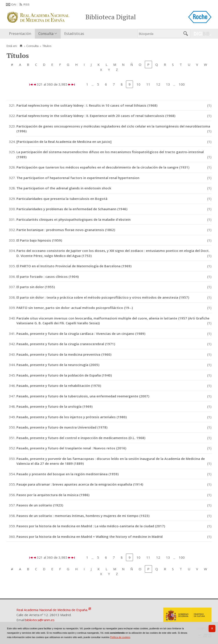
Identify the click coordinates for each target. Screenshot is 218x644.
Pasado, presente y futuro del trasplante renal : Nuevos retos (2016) (71, 448)
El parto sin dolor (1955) (36, 287)
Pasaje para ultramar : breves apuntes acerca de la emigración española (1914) (80, 484)
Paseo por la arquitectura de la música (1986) (53, 495)
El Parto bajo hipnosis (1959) (39, 240)
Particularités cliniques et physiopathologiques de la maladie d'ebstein (74, 219)
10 (138, 84)
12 (158, 84)
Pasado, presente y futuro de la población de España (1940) (64, 375)
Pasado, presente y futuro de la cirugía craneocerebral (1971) (66, 344)
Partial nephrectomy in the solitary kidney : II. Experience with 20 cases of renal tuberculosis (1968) (96, 116)
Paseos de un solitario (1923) (40, 505)
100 (182, 84)
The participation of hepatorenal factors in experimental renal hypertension (78, 178)
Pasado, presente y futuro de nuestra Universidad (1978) (62, 427)
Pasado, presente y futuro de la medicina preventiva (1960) (64, 354)
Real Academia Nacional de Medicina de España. (52, 610)
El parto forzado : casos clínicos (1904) (48, 276)
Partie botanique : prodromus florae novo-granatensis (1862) (66, 230)
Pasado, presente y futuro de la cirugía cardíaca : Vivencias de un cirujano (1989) (81, 334)
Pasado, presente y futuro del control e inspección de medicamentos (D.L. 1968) (81, 438)
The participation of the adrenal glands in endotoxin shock (64, 188)
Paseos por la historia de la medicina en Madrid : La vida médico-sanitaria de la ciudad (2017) (91, 526)
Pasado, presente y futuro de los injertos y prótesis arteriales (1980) (72, 417)
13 (168, 84)
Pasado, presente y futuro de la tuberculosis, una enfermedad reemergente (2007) (83, 396)
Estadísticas (74, 33)
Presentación (20, 33)
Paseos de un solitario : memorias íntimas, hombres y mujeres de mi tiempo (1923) (83, 516)
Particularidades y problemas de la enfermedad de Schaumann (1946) (72, 209)
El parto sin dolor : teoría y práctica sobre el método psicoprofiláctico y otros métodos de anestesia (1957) (103, 297)
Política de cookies (120, 637)
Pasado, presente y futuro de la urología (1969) (54, 406)
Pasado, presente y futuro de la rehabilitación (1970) (59, 386)
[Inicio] (21, 46)
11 (148, 84)
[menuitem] (21, 34)
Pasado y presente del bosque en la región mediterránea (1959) (67, 474)
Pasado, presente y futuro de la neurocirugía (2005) (58, 365)
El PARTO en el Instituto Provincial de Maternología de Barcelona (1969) (74, 266)
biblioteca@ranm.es (40, 620)
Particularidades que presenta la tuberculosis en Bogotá (62, 199)
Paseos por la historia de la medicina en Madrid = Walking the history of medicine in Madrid (90, 536)
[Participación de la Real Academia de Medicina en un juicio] (64, 142)
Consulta (46, 33)
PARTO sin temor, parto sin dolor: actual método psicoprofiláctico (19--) (75, 308)
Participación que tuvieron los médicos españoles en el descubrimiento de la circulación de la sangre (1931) (103, 167)
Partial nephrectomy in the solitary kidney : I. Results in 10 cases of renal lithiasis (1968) (87, 105)
